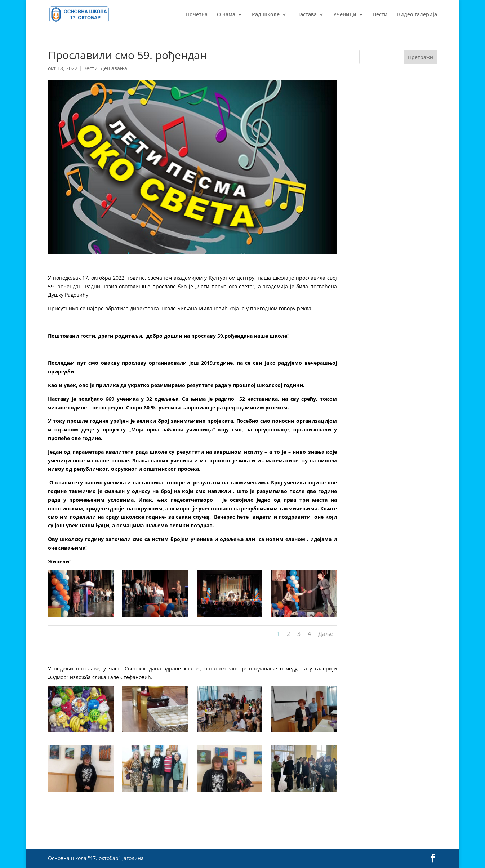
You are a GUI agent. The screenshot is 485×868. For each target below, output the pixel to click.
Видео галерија (417, 15)
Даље (326, 634)
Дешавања (114, 68)
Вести (380, 15)
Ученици (345, 15)
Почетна (197, 15)
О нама (226, 15)
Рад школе (266, 15)
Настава (306, 15)
